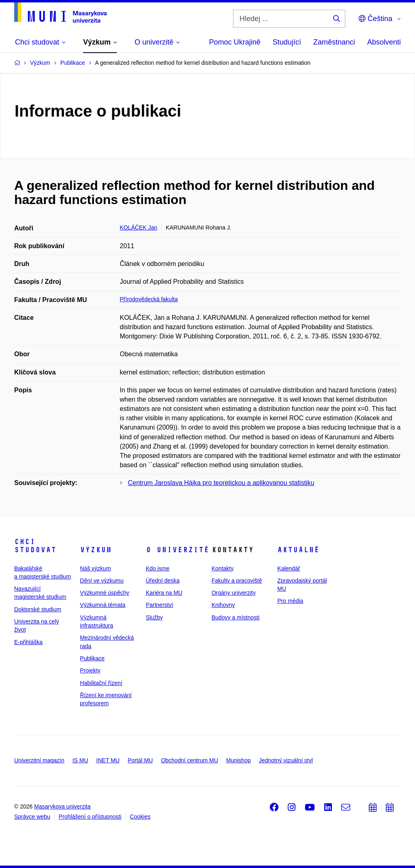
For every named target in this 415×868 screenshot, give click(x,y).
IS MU (80, 760)
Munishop (239, 760)
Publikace (92, 658)
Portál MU (140, 760)
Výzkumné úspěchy (104, 593)
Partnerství (160, 605)
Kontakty (222, 568)
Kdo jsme (158, 568)
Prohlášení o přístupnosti (90, 817)
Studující (287, 42)
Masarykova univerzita (62, 806)
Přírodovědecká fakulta (149, 299)
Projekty (90, 670)
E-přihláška (28, 642)
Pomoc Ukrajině (235, 42)
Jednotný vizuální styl (286, 760)
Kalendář (289, 568)
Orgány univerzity (234, 593)
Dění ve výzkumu (102, 581)
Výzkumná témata (103, 605)
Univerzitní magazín (39, 760)
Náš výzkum (95, 568)
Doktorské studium (38, 609)
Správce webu (32, 817)
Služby (154, 617)
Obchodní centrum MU (189, 760)
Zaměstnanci (334, 42)
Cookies (140, 817)
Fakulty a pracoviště (237, 581)
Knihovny (223, 605)
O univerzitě (178, 550)
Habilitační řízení (101, 683)
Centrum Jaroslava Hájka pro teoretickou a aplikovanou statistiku (221, 483)
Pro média (290, 601)
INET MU (108, 760)
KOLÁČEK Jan (139, 228)
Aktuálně (298, 550)
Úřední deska (163, 581)
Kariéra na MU (164, 593)
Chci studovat (35, 546)
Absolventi (384, 42)
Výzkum (96, 550)
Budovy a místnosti (235, 617)
